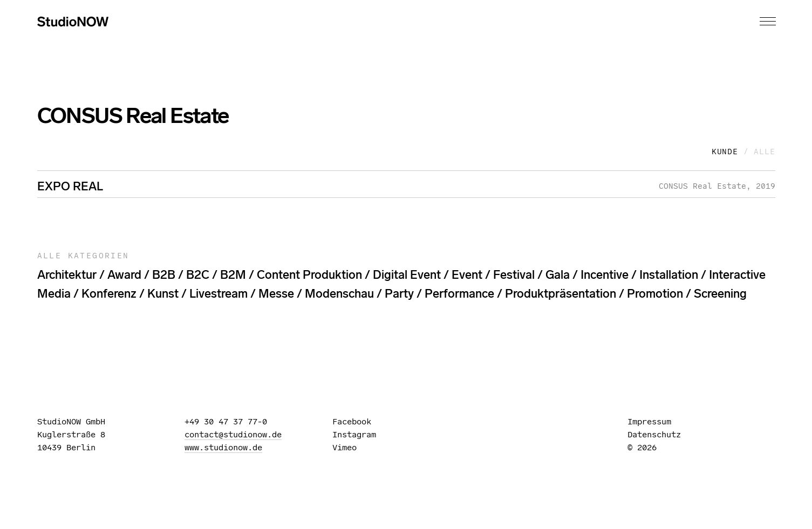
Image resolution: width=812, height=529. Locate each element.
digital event (407, 275)
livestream (219, 294)
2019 (766, 186)
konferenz (109, 294)
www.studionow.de (223, 447)
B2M (233, 275)
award (124, 275)
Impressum (649, 421)
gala (558, 275)
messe (276, 294)
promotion (655, 294)
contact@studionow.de (233, 434)
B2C (198, 275)
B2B (164, 275)
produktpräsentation (561, 294)
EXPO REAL (70, 186)
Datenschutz (654, 434)
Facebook (357, 421)
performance (459, 294)
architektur (67, 275)
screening (720, 294)
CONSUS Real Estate (702, 186)
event (467, 275)
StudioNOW (73, 22)
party (399, 294)
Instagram (359, 434)
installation (669, 275)
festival (514, 275)
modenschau (339, 294)
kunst (163, 294)
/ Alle (759, 152)
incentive (605, 275)
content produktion (309, 275)
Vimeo (349, 447)
